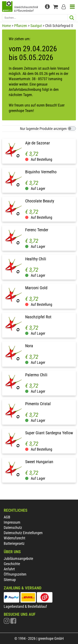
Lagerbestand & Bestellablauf (25, 606)
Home (6, 26)
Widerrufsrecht (14, 538)
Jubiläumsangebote (18, 559)
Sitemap (10, 580)
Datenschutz (13, 528)
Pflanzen (21, 26)
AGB (7, 517)
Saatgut (36, 26)
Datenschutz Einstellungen (23, 533)
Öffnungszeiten (15, 574)
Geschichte (12, 564)
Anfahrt (9, 569)
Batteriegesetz (14, 543)
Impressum (12, 522)
